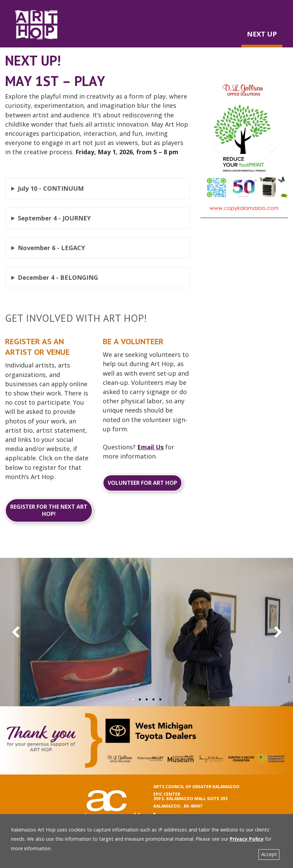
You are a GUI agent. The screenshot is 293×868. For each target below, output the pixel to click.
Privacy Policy (247, 839)
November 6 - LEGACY (51, 248)
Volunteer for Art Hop (142, 483)
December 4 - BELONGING (58, 277)
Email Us (150, 447)
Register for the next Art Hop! (49, 510)
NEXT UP (262, 34)
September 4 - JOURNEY (54, 218)
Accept (269, 854)
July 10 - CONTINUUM (51, 188)
